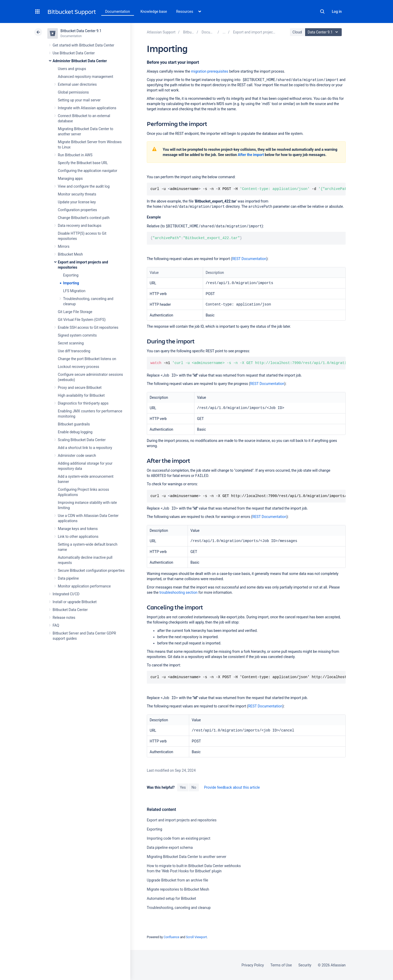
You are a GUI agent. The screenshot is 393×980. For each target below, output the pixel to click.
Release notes (64, 618)
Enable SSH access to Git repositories (88, 327)
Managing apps (70, 178)
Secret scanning (71, 343)
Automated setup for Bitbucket (171, 898)
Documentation (118, 11)
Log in (337, 11)
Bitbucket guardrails (74, 424)
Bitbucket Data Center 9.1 (81, 31)
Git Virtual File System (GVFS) (82, 320)
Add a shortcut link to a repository (85, 448)
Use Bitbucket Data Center (74, 53)
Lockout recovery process (78, 367)
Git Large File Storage (75, 312)
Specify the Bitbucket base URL (83, 163)
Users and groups (72, 69)
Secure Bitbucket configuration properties (91, 570)
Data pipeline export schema (170, 848)
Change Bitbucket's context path (84, 218)
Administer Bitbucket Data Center (80, 61)
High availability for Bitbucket (81, 395)
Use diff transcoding (74, 351)
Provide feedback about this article (232, 787)
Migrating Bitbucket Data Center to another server (187, 857)
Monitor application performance (84, 586)
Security (305, 965)
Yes (183, 787)
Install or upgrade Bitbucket (75, 602)
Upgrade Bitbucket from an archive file (177, 880)
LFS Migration (74, 291)
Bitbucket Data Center (70, 610)
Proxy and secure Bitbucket (80, 388)
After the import (251, 155)
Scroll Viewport (196, 937)
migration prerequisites (210, 71)
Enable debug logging (75, 432)
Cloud (297, 32)
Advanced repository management (86, 77)
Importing (71, 283)
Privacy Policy (253, 965)
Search (322, 11)
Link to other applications (78, 537)
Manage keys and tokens (78, 529)
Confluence (171, 937)
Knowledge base (154, 11)
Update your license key (77, 202)
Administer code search (77, 456)
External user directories (77, 84)
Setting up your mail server (79, 100)
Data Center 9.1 (324, 32)
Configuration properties (77, 210)
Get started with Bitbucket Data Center (83, 45)
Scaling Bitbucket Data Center (82, 440)
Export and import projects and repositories (182, 820)
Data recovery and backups (80, 226)
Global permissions (73, 92)
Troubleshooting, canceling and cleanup (179, 908)
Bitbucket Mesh (70, 254)
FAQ (56, 625)
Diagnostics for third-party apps (83, 403)
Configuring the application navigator (88, 171)
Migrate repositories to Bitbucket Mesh (178, 889)
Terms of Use (281, 965)
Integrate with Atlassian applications (87, 108)
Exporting (71, 275)
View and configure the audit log (84, 186)
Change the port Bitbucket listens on (87, 359)
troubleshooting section (178, 592)
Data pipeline (68, 578)
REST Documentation (249, 259)
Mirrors (64, 246)
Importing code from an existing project (179, 838)
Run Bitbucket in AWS (75, 155)
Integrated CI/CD (66, 594)
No (194, 787)
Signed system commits (77, 335)
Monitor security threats (77, 194)
